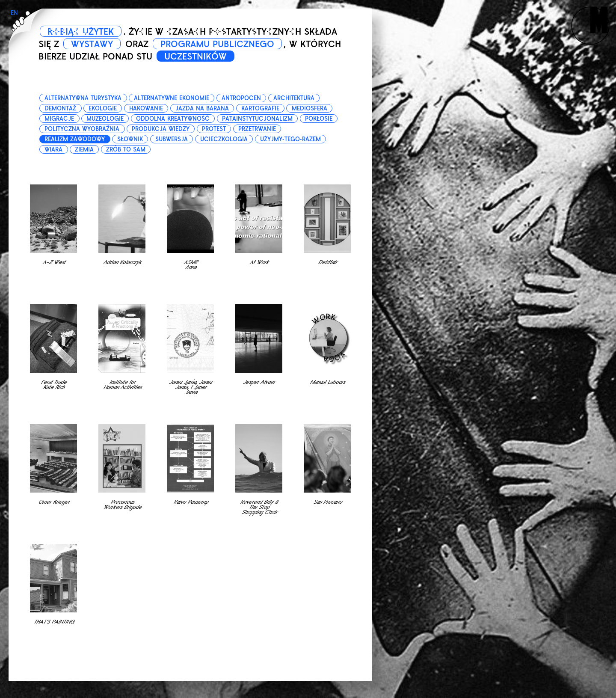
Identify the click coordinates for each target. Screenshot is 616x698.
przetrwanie (257, 129)
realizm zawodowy (75, 139)
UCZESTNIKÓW (195, 56)
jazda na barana (202, 108)
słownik (130, 139)
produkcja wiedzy (161, 129)
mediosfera (309, 108)
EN (14, 13)
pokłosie (319, 119)
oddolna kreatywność (173, 119)
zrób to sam (126, 150)
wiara (53, 150)
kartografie (260, 108)
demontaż (60, 108)
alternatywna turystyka (83, 98)
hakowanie (146, 108)
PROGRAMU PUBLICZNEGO (217, 44)
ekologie (103, 108)
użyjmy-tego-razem (290, 139)
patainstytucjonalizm (257, 119)
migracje (59, 119)
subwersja (172, 139)
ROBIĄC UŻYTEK (81, 32)
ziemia (84, 150)
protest (214, 129)
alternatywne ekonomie (172, 98)
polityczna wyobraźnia (82, 129)
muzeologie (105, 119)
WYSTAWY (92, 44)
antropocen (241, 98)
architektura (294, 98)
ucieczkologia (224, 139)
